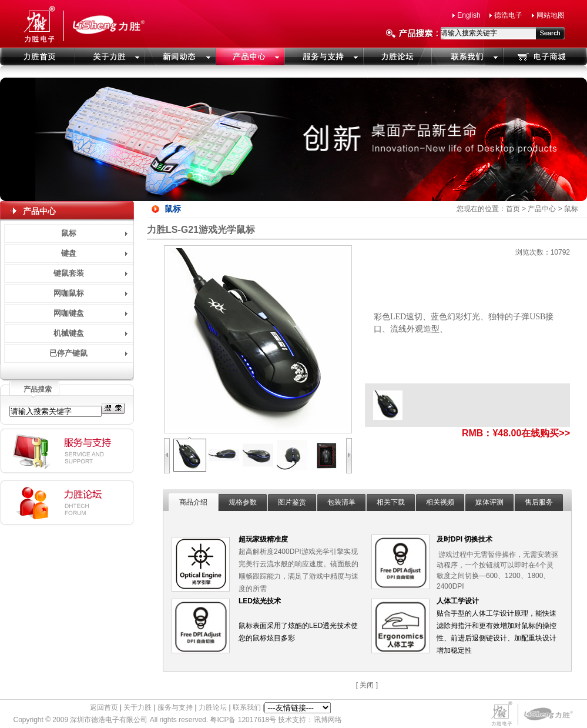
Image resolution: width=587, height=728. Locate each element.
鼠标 (69, 233)
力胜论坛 (213, 707)
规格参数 (243, 502)
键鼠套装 (69, 273)
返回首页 (104, 707)
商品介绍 (193, 502)
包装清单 (341, 502)
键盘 (69, 253)
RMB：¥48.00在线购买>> (516, 433)
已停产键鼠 (68, 353)
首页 (513, 209)
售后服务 (539, 502)
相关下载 (391, 502)
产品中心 (542, 209)
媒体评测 (489, 502)
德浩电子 (508, 15)
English (469, 15)
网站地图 (551, 15)
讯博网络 (328, 720)
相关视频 (440, 502)
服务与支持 (175, 707)
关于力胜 (137, 707)
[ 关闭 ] (367, 685)
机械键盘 (69, 333)
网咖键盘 (69, 313)
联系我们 (247, 707)
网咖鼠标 (69, 293)
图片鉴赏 (292, 502)
